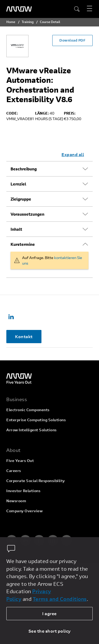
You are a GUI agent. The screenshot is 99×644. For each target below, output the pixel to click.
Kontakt (24, 336)
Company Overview (24, 511)
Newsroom (16, 501)
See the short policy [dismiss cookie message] (50, 631)
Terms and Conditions (60, 599)
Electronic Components (28, 410)
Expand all (73, 154)
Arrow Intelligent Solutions (32, 430)
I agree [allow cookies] (49, 613)
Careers (14, 471)
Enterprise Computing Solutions (36, 420)
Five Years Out (20, 461)
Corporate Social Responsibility (36, 481)
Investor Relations (23, 491)
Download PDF (72, 40)
